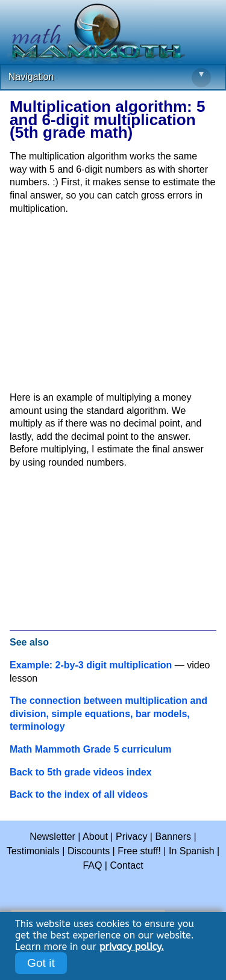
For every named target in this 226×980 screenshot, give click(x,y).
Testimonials (33, 851)
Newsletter (52, 837)
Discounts (89, 851)
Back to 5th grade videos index (81, 772)
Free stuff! (139, 851)
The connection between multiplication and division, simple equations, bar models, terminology (108, 713)
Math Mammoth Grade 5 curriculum (91, 749)
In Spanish (192, 851)
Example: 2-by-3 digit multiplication (91, 665)
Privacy (131, 837)
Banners (173, 837)
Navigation (110, 78)
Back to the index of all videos (79, 794)
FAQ (92, 865)
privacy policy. (132, 947)
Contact (126, 865)
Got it (41, 963)
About (95, 837)
